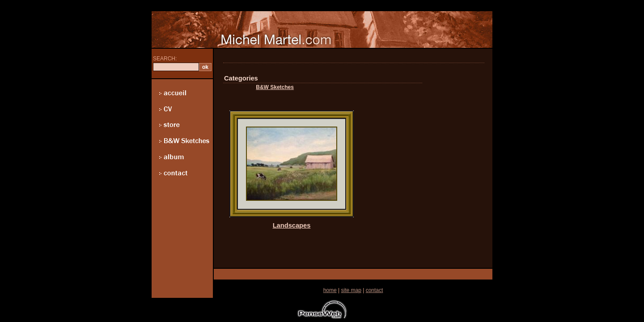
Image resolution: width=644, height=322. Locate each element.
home (330, 290)
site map (351, 290)
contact (375, 290)
